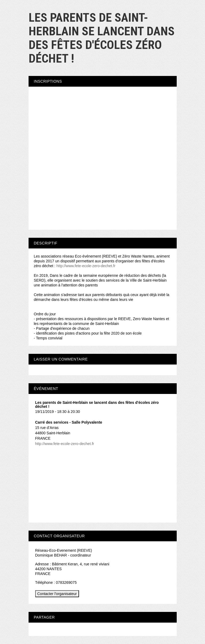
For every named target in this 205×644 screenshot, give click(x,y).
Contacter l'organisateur (57, 594)
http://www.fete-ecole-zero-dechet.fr (86, 266)
